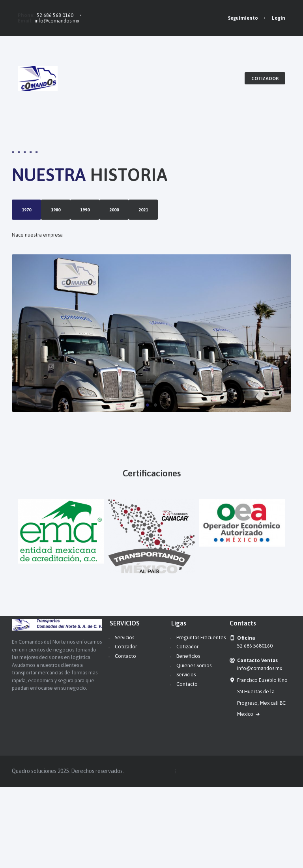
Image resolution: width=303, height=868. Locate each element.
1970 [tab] (26, 210)
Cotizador (126, 728)
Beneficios (188, 737)
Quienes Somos (194, 746)
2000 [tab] (26, 270)
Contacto (125, 737)
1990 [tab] (26, 250)
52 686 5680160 (255, 727)
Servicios (124, 718)
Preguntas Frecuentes (201, 718)
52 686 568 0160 (55, 15)
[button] (148, 486)
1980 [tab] (26, 230)
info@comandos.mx (57, 21)
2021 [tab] (26, 290)
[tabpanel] (141, 310)
